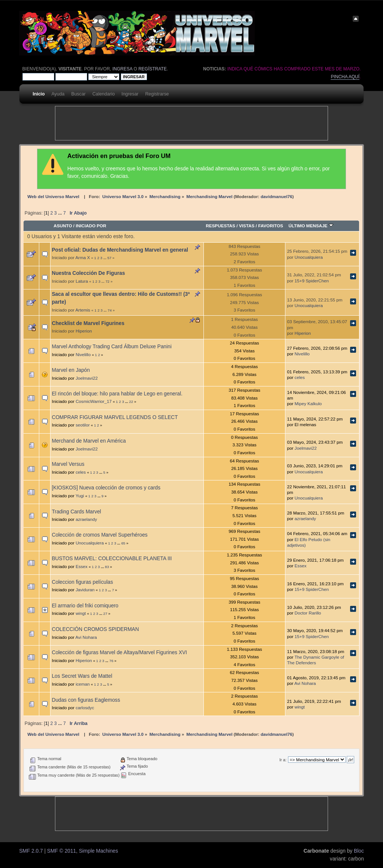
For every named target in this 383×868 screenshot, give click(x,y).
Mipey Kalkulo (308, 403)
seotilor (83, 425)
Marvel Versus (68, 464)
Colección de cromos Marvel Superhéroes (99, 535)
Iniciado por (91, 226)
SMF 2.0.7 (31, 851)
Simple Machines (99, 851)
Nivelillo (83, 354)
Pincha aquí (345, 77)
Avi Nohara (86, 637)
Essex (82, 566)
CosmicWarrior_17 (94, 401)
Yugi (80, 496)
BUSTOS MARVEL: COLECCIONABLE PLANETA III (112, 559)
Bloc (359, 851)
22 (131, 402)
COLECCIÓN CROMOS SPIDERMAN (95, 629)
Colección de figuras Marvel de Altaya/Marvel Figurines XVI (119, 652)
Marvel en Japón (71, 370)
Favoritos (271, 226)
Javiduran (85, 590)
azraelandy (86, 519)
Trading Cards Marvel (76, 512)
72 (108, 281)
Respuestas (220, 226)
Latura (82, 281)
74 (110, 310)
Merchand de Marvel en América (89, 441)
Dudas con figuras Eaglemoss (86, 700)
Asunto (63, 226)
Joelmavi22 (87, 378)
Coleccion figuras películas (82, 582)
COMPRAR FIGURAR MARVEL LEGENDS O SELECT (115, 417)
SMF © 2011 (62, 851)
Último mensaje (311, 226)
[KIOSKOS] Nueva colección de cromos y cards (106, 488)
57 (109, 258)
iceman (83, 684)
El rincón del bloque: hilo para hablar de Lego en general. (117, 394)
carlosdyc (85, 708)
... (61, 213)
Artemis (83, 310)
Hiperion (84, 331)
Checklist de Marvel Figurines (88, 323)
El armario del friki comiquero (85, 606)
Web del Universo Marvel (53, 196)
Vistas (247, 226)
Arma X (82, 257)
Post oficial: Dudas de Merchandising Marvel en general (120, 250)
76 (111, 661)
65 (123, 543)
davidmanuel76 (277, 196)
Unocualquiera (309, 257)
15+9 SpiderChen (312, 281)
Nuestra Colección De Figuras (88, 273)
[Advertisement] (191, 123)
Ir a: (283, 760)
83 (107, 567)
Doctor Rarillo (308, 613)
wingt (81, 613)
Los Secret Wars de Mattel (82, 676)
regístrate (153, 69)
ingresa (122, 69)
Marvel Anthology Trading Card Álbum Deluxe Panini (111, 347)
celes (300, 377)
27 (105, 614)
